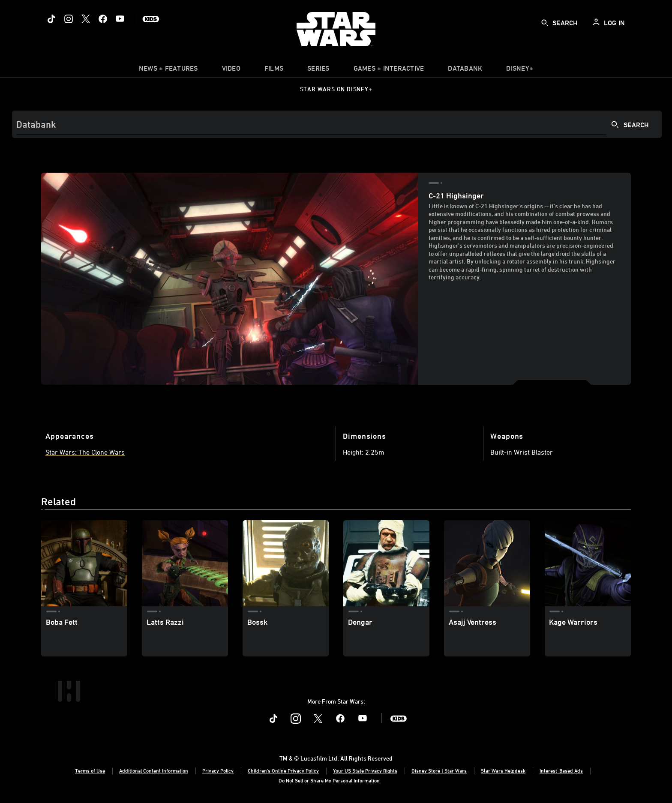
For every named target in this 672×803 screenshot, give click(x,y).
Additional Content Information (154, 770)
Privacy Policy (218, 770)
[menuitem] (231, 70)
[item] (168, 70)
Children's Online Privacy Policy (283, 770)
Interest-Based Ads (561, 770)
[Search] (337, 124)
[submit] (545, 23)
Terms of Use (90, 770)
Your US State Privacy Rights (365, 770)
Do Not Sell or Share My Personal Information (329, 780)
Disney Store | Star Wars (439, 770)
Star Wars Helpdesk (503, 770)
